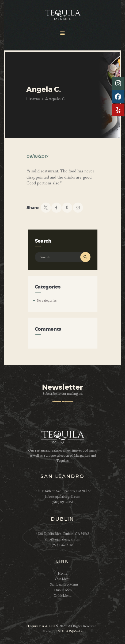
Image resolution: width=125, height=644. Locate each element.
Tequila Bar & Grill (41, 626)
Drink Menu (63, 596)
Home (33, 99)
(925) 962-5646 (63, 545)
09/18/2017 (37, 156)
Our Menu (63, 579)
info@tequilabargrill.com (63, 497)
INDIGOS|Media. (69, 631)
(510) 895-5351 (63, 502)
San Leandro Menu (64, 584)
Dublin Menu (64, 590)
